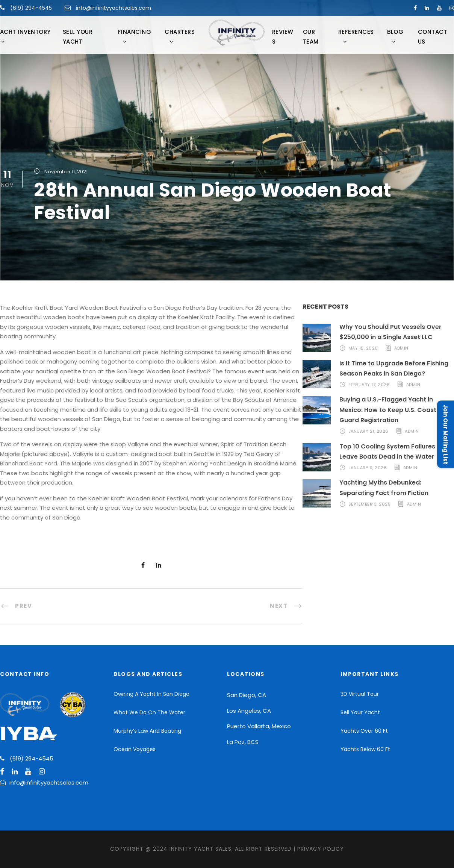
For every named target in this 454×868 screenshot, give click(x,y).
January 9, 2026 (368, 468)
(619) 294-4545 (30, 8)
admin (401, 348)
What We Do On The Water (149, 712)
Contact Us (433, 37)
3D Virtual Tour (360, 694)
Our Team (311, 37)
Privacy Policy (321, 849)
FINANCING (135, 32)
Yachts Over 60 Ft (364, 731)
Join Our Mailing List (446, 434)
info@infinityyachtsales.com (113, 8)
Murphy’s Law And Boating (147, 731)
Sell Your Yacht (78, 37)
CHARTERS (180, 32)
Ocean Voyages (135, 749)
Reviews (283, 37)
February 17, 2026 (369, 385)
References (356, 32)
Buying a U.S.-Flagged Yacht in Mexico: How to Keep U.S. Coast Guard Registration (388, 410)
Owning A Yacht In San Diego (151, 694)
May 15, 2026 (363, 348)
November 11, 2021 (66, 172)
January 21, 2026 (368, 431)
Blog (395, 32)
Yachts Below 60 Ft (365, 749)
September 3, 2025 (370, 504)
